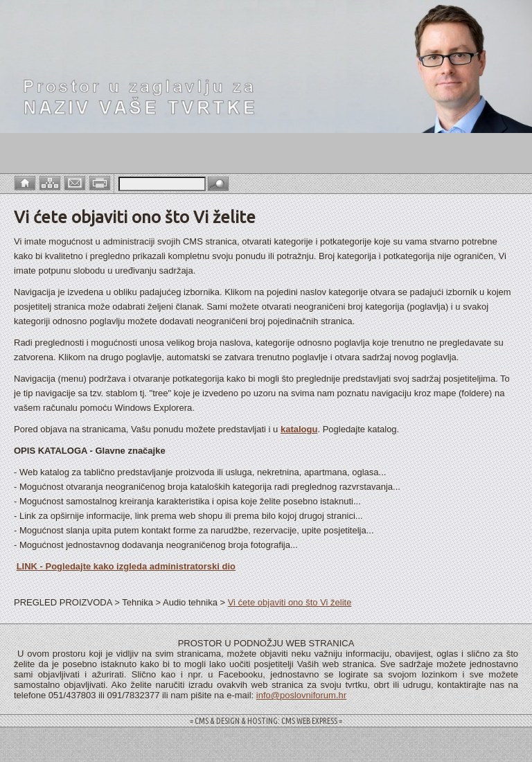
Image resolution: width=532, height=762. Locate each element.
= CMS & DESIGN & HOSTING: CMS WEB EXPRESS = (266, 721)
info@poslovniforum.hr (301, 695)
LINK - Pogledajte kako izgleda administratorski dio (126, 566)
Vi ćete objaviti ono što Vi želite (290, 602)
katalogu (299, 429)
